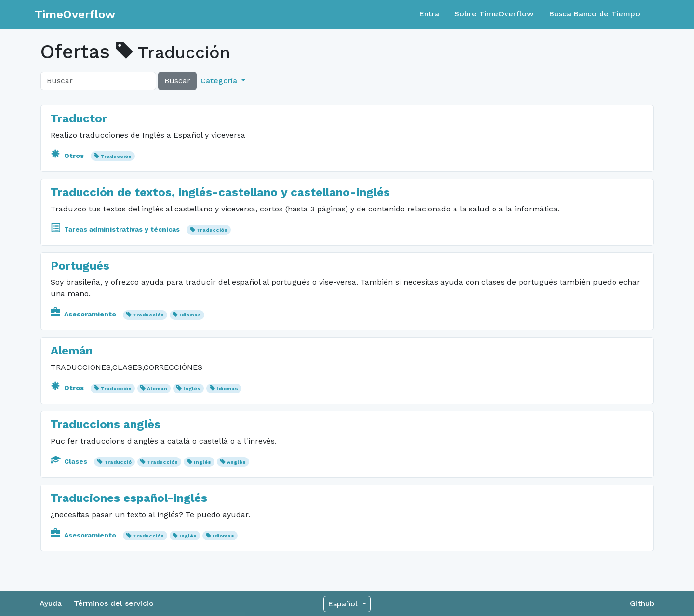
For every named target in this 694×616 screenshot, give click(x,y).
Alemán (72, 351)
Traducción (116, 156)
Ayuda (51, 603)
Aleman (157, 388)
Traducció (118, 462)
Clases (70, 461)
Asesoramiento (84, 314)
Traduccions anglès (106, 424)
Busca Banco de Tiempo (594, 14)
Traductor (79, 118)
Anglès (236, 462)
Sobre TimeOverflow (494, 14)
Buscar (177, 81)
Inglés (192, 388)
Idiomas (190, 315)
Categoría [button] (220, 81)
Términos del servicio (114, 603)
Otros (68, 156)
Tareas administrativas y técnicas (116, 229)
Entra (429, 14)
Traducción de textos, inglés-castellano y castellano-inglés (220, 192)
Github (642, 603)
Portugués (80, 266)
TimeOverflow (75, 14)
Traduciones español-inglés (129, 498)
